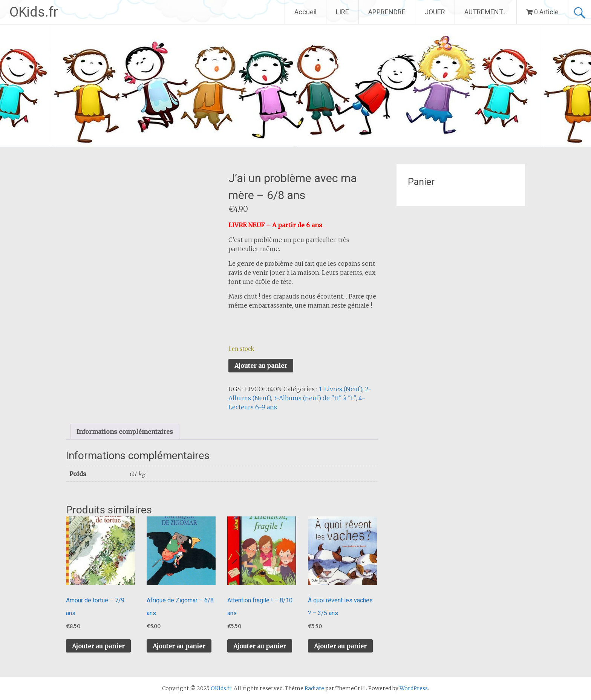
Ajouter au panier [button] (98, 646)
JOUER (435, 12)
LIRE (342, 12)
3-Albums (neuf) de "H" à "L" (315, 398)
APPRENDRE (387, 12)
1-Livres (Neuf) (341, 389)
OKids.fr (34, 12)
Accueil (305, 12)
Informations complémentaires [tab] (125, 432)
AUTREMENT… (486, 12)
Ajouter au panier (261, 366)
